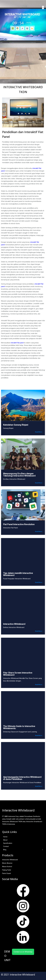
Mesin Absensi (7, 863)
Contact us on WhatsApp (23, 952)
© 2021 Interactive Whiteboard (18, 975)
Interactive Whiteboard (10, 860)
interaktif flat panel (17, 343)
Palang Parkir (7, 870)
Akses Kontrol (7, 867)
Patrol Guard (6, 873)
